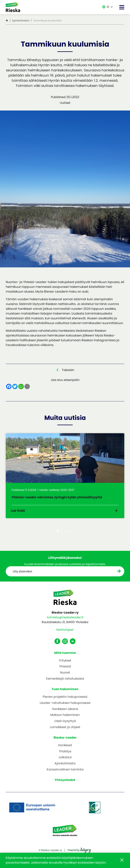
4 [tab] (69, 533)
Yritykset (65, 663)
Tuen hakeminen (65, 691)
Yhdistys (65, 754)
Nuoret (65, 675)
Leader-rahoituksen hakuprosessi (65, 705)
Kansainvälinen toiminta (65, 772)
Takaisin (68, 370)
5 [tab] (72, 533)
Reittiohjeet (65, 632)
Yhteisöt (65, 669)
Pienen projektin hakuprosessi (65, 699)
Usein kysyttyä (65, 723)
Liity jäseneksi (23, 573)
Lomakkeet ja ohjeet (65, 730)
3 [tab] (65, 533)
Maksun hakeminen (65, 717)
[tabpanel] (65, 477)
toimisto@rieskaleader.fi (65, 620)
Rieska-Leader (65, 740)
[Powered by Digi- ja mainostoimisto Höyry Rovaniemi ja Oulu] (79, 851)
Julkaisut (65, 760)
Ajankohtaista (65, 766)
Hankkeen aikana (65, 711)
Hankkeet (65, 748)
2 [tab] (61, 533)
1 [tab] (58, 533)
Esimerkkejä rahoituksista (65, 681)
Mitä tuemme (65, 655)
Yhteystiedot (65, 782)
